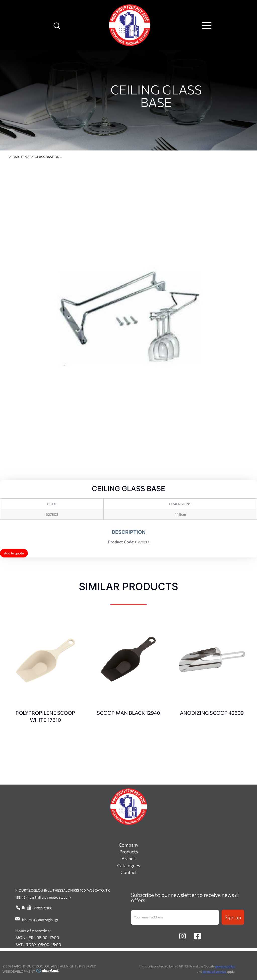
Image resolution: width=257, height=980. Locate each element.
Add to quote (14, 553)
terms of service (214, 971)
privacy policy (225, 966)
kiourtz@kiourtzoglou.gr (40, 920)
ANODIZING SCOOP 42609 (212, 713)
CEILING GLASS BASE (156, 96)
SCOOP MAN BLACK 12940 (128, 713)
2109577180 (43, 908)
